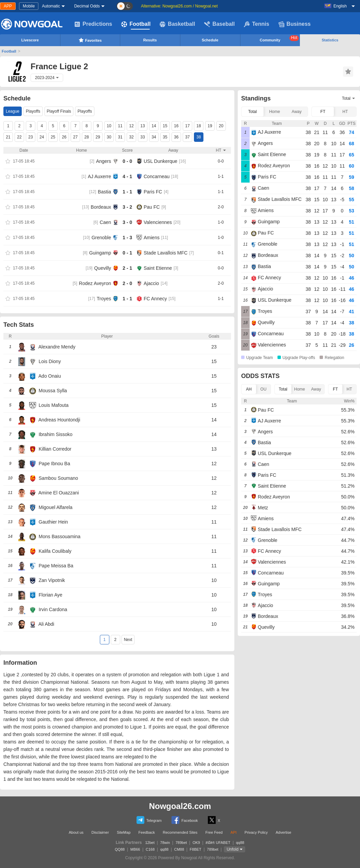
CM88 (179, 849)
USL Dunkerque (160, 161)
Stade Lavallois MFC (166, 253)
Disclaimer (100, 832)
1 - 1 (127, 192)
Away (297, 112)
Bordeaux (101, 207)
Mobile (29, 6)
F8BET (196, 849)
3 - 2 (127, 207)
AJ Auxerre (100, 176)
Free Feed (214, 832)
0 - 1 (127, 253)
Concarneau (157, 176)
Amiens (152, 238)
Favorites (90, 40)
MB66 (135, 849)
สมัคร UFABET (218, 843)
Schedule (210, 40)
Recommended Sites (180, 832)
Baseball (219, 24)
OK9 (196, 843)
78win (165, 843)
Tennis (256, 24)
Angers (104, 161)
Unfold (232, 849)
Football (136, 24)
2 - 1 (127, 268)
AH (249, 389)
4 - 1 (127, 176)
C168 (150, 849)
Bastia (104, 192)
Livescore (30, 40)
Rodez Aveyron (95, 283)
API (234, 832)
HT (345, 112)
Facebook (185, 820)
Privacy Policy (256, 832)
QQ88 (120, 849)
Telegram (149, 820)
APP (8, 6)
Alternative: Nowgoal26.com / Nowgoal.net (179, 6)
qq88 (240, 843)
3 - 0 (127, 222)
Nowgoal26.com (180, 806)
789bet (181, 843)
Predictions (93, 24)
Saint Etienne (158, 268)
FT (323, 112)
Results (150, 40)
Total (253, 112)
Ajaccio (151, 283)
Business (295, 24)
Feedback (147, 832)
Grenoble (101, 238)
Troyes (104, 299)
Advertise (284, 832)
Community (280, 39)
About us (76, 832)
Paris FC (153, 192)
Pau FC (152, 207)
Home (274, 112)
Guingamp (100, 253)
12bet (150, 843)
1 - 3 (127, 238)
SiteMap (124, 832)
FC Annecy (155, 299)
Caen (105, 222)
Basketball (177, 24)
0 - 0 (127, 161)
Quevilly (103, 268)
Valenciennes (158, 222)
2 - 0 (127, 283)
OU (264, 389)
